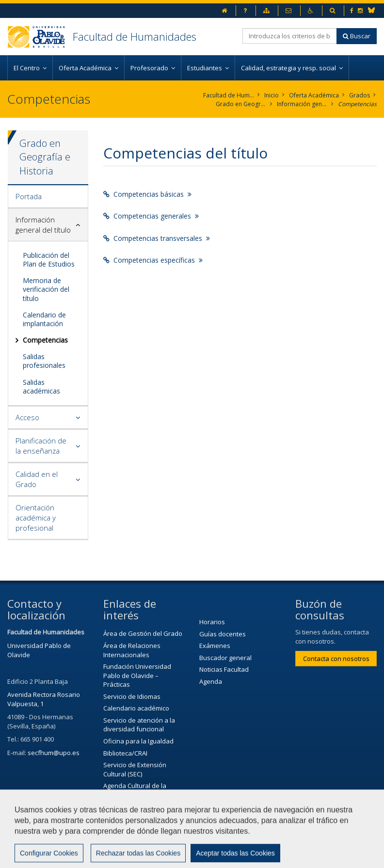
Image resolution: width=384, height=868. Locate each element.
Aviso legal (273, 832)
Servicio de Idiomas (132, 696)
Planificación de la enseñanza (41, 446)
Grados (360, 95)
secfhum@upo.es (54, 753)
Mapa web (28, 856)
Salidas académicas (41, 387)
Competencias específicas (153, 260)
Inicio (272, 95)
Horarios (212, 622)
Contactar (222, 832)
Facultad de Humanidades (135, 36)
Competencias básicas (147, 194)
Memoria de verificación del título (46, 289)
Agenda (211, 681)
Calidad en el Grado (37, 479)
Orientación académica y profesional (36, 518)
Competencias (357, 104)
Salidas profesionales (44, 361)
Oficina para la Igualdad (138, 741)
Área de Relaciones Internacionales (132, 650)
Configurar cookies (92, 856)
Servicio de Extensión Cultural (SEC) (135, 769)
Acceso (27, 417)
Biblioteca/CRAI (125, 753)
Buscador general (225, 658)
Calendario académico (136, 708)
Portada (29, 196)
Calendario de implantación (44, 319)
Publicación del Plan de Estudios (49, 260)
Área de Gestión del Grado (143, 633)
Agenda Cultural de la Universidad (135, 790)
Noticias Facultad (224, 669)
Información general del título (302, 104)
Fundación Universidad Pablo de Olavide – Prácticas (137, 675)
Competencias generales (151, 216)
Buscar (357, 36)
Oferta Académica (314, 95)
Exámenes (215, 646)
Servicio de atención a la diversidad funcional (139, 725)
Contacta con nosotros (336, 659)
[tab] (48, 197)
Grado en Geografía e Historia (241, 104)
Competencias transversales (157, 238)
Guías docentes (223, 634)
